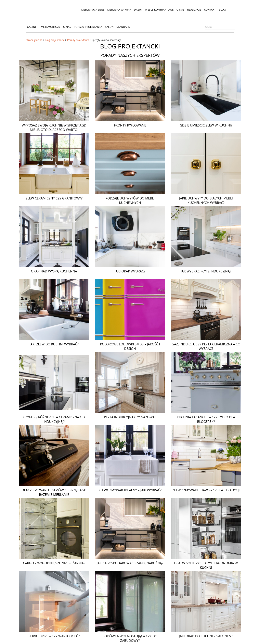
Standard (123, 27)
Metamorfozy (51, 27)
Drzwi (138, 10)
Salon (109, 27)
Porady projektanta (88, 27)
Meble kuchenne (93, 10)
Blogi (223, 10)
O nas (180, 10)
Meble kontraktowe (159, 10)
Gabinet (32, 27)
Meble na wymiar (119, 10)
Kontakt (210, 10)
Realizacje (194, 10)
